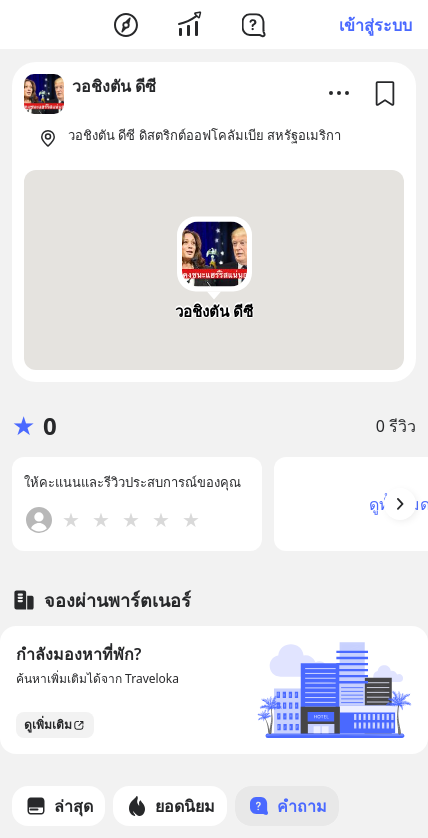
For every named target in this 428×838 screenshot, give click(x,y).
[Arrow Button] (400, 504)
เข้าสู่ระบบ (375, 25)
